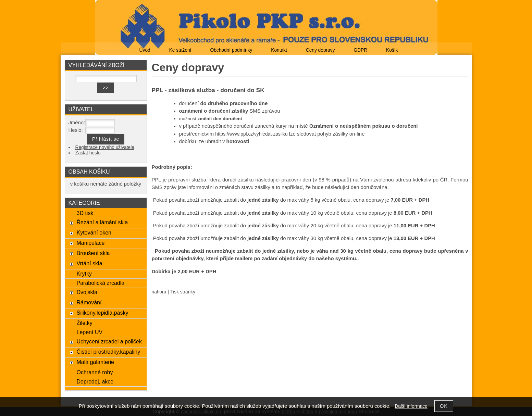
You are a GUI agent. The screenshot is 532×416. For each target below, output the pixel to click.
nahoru (159, 292)
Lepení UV (89, 332)
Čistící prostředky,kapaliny (108, 352)
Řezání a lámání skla (102, 222)
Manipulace (90, 243)
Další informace (411, 406)
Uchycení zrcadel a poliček (109, 341)
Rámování (89, 302)
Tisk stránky (183, 292)
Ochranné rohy (95, 372)
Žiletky (84, 323)
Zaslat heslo (88, 153)
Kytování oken (94, 232)
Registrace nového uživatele (105, 147)
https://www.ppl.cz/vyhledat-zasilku (251, 134)
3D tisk (85, 213)
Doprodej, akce (95, 381)
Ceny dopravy (320, 50)
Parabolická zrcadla (100, 283)
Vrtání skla (89, 263)
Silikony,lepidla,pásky (102, 313)
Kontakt (279, 50)
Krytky (84, 274)
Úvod (145, 50)
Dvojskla (87, 292)
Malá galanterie (95, 362)
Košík (392, 50)
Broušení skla (93, 253)
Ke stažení (180, 50)
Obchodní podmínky (231, 50)
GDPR (360, 50)
